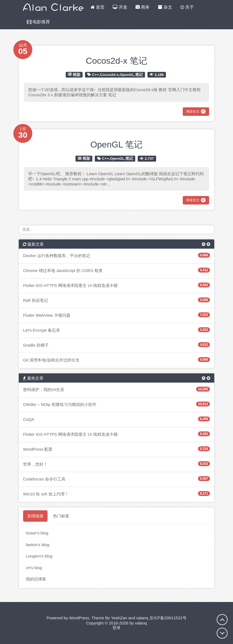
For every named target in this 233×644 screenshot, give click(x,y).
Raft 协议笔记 (36, 300)
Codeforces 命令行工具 (44, 479)
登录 (117, 628)
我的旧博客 (36, 579)
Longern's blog (39, 556)
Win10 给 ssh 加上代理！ (46, 494)
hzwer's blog (37, 533)
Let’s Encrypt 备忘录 (42, 330)
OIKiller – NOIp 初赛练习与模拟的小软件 (60, 404)
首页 (98, 7)
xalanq (142, 618)
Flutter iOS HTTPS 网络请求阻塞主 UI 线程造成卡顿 (70, 285)
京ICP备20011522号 (168, 618)
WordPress (79, 618)
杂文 (165, 7)
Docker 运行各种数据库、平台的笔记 (57, 256)
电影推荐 (38, 22)
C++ (96, 74)
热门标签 (61, 516)
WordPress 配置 (38, 449)
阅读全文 (196, 111)
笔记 (139, 74)
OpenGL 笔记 (117, 145)
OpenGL (127, 74)
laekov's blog (37, 545)
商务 (143, 7)
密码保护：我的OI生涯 (44, 390)
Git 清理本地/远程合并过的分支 (51, 360)
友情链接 (35, 516)
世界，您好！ (35, 464)
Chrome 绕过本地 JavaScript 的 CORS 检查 (63, 270)
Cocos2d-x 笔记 (117, 61)
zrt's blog (34, 568)
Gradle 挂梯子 (36, 345)
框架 (77, 74)
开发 (120, 7)
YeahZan (119, 618)
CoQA (29, 419)
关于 (187, 7)
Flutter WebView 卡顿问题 (47, 315)
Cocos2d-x (109, 74)
